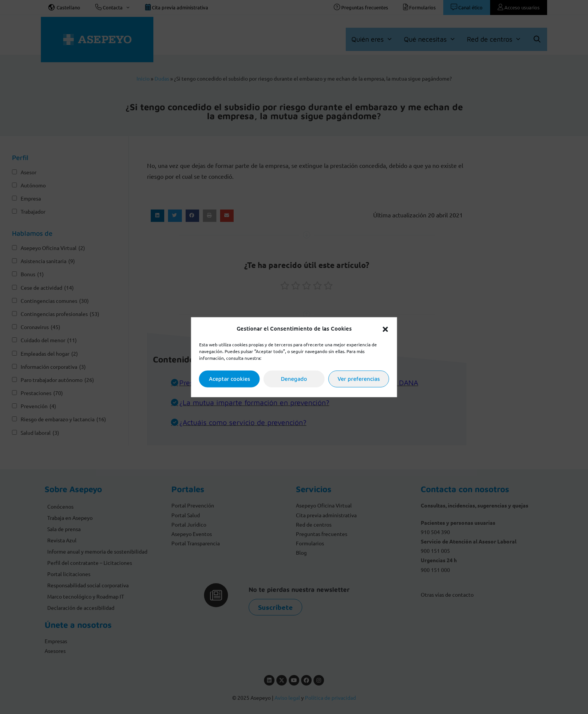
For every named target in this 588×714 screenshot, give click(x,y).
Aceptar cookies (229, 379)
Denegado (294, 379)
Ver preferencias (359, 379)
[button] (385, 328)
